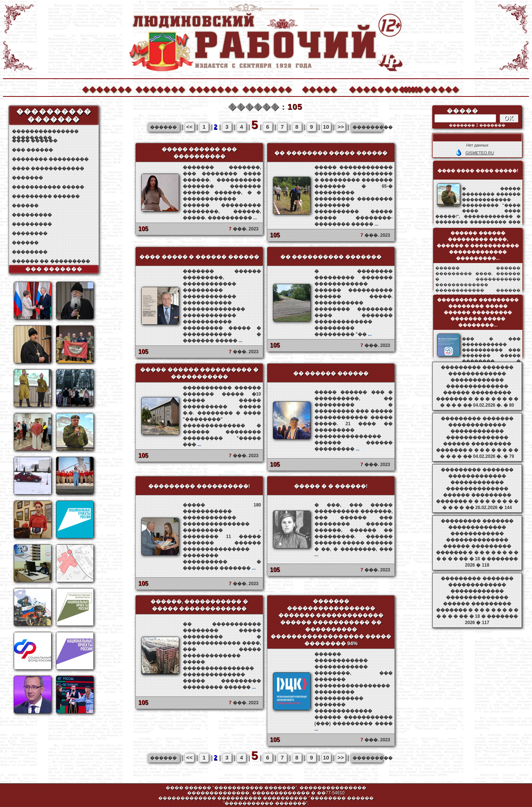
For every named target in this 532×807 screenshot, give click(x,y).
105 (143, 229)
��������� (32, 215)
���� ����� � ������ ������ (199, 257)
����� (320, 88)
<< (189, 127)
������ (25, 206)
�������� (427, 88)
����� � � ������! (331, 486)
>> (341, 127)
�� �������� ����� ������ (331, 153)
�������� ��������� (50, 159)
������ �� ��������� (51, 261)
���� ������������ (48, 168)
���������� (373, 88)
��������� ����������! (199, 486)
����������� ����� (48, 187)
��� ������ (32, 150)
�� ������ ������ (331, 373)
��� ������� (54, 269)
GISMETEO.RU (480, 153)
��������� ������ (46, 196)
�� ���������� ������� (331, 257)
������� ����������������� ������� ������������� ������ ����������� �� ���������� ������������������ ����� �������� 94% (331, 622)
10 (326, 127)
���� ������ (35, 141)
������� (106, 88)
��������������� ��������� (45, 132)
